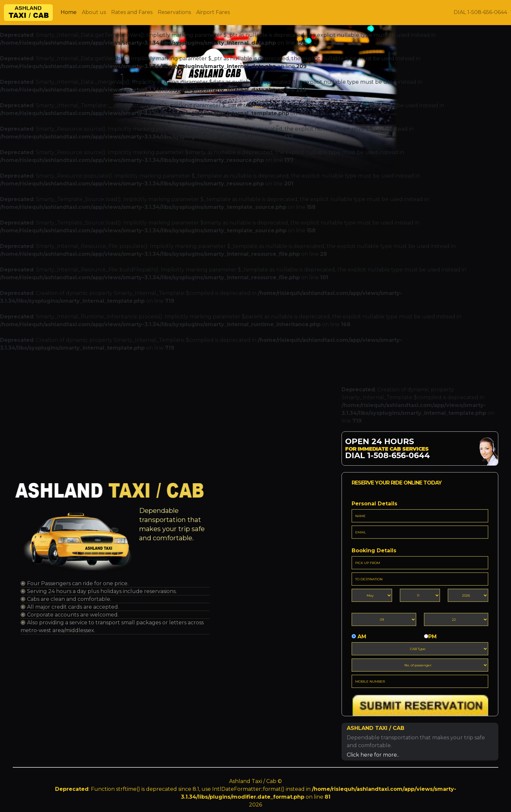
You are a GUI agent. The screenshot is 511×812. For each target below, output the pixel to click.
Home (69, 12)
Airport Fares (213, 12)
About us (94, 12)
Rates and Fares (132, 12)
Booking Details (374, 551)
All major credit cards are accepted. (73, 607)
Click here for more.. (373, 755)
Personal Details (374, 504)
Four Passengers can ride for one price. (78, 583)
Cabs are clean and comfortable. (69, 599)
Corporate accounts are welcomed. (73, 615)
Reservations (174, 12)
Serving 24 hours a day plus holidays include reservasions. (102, 591)
